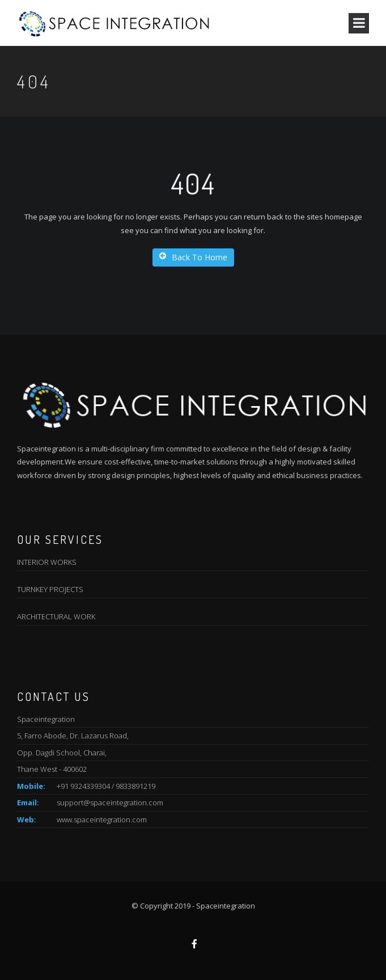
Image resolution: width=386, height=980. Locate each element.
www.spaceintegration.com (102, 820)
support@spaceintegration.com (110, 802)
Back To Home (193, 257)
